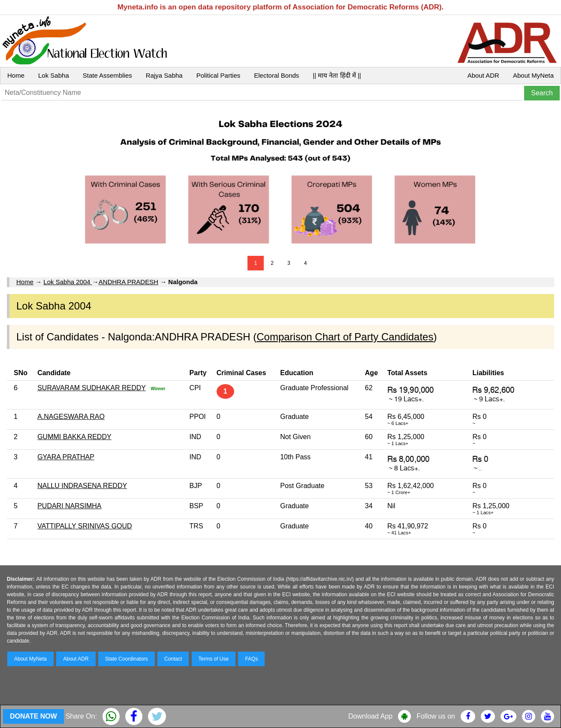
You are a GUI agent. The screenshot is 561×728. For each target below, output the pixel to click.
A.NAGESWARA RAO (71, 417)
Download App (370, 716)
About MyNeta (533, 75)
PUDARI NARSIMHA (69, 506)
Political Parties (219, 75)
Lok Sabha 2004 (68, 282)
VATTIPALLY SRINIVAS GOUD (85, 526)
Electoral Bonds (276, 75)
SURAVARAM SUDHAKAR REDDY (92, 388)
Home (16, 75)
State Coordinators (127, 659)
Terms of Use (214, 659)
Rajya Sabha (164, 75)
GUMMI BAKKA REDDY (74, 437)
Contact (173, 659)
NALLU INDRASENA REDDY (82, 486)
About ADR (483, 75)
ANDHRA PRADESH (128, 282)
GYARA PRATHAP (66, 457)
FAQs (251, 659)
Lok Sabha (54, 75)
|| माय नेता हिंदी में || (337, 75)
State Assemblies (107, 75)
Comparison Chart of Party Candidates (345, 337)
